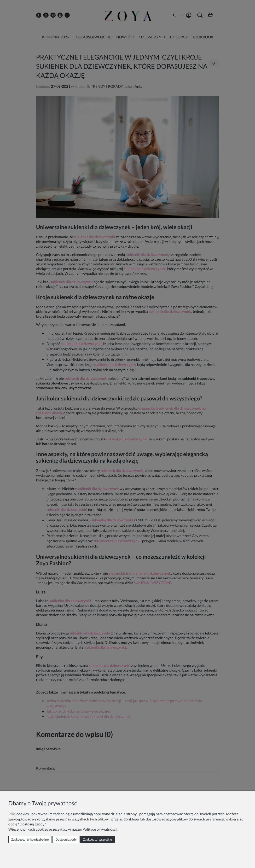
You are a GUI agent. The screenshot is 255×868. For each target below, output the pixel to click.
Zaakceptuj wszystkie (97, 839)
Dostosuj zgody (66, 839)
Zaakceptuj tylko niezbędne (30, 839)
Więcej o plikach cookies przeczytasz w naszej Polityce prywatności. (63, 829)
